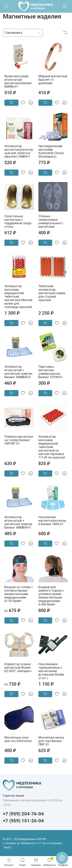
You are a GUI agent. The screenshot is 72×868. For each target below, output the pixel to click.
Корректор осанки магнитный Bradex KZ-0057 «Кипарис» (18, 668)
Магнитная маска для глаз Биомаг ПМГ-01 (51, 741)
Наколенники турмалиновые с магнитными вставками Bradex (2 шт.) (51, 671)
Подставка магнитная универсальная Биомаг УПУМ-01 (51, 372)
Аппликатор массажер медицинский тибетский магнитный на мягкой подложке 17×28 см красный (52, 447)
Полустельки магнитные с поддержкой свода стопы (18, 221)
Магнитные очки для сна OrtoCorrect (18, 739)
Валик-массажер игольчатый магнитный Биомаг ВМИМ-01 (18, 81)
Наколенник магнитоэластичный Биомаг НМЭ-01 (52, 521)
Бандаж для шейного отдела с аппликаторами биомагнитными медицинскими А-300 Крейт (51, 596)
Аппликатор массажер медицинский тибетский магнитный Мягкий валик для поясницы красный (18, 297)
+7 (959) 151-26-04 (23, 821)
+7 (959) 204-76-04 (23, 814)
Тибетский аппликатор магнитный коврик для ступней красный (52, 293)
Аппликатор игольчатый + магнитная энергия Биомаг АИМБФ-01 (18, 372)
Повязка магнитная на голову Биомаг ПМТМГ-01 (19, 440)
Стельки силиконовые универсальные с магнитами (51, 221)
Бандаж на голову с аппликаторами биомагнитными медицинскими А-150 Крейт (19, 594)
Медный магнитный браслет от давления (53, 80)
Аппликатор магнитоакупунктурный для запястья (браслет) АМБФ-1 (19, 151)
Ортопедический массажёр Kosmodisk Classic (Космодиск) (51, 151)
